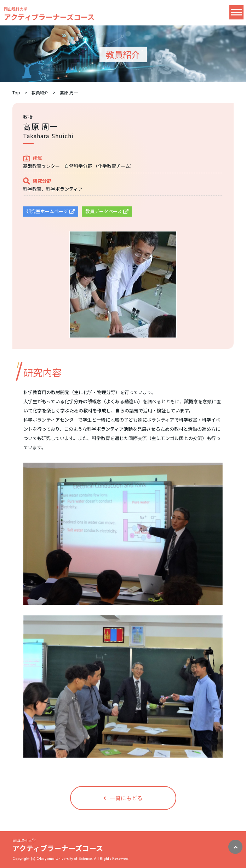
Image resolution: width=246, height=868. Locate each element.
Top (16, 92)
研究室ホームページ (51, 211)
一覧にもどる (123, 798)
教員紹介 (40, 92)
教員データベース (107, 211)
